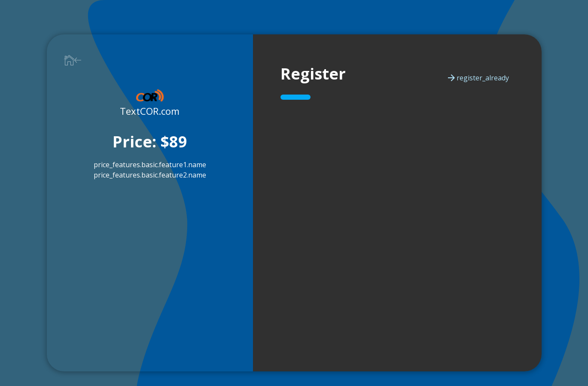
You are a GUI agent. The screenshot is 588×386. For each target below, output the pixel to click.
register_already (478, 78)
